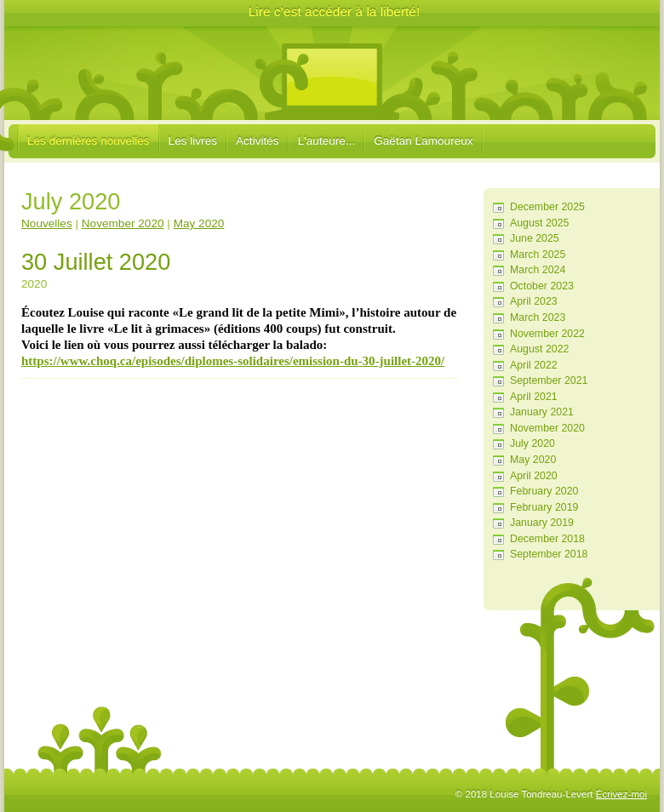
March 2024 (538, 270)
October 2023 (542, 286)
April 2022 (534, 365)
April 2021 (534, 397)
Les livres (193, 141)
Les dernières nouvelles (89, 141)
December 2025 (547, 207)
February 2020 (544, 491)
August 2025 (539, 223)
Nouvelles (47, 223)
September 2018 (549, 554)
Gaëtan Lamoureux (423, 141)
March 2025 (538, 254)
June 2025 (535, 238)
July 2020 (532, 443)
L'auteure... (327, 141)
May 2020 (533, 460)
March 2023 (538, 317)
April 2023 (534, 301)
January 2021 (542, 412)
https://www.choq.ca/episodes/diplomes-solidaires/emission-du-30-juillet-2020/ (233, 361)
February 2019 (544, 507)
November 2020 (547, 428)
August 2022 (539, 349)
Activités (258, 141)
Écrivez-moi (621, 794)
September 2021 (549, 380)
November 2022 (547, 334)
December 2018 (547, 539)
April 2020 (534, 476)
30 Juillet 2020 (96, 262)
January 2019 (542, 523)
